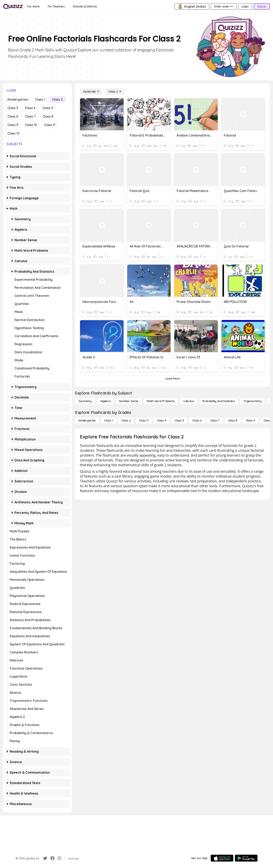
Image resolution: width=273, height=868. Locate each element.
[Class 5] (179, 420)
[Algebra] (105, 401)
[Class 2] (115, 92)
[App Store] (222, 858)
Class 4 (30, 108)
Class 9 (13, 125)
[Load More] (172, 379)
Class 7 (30, 116)
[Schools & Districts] (85, 6)
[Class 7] (215, 420)
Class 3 (13, 108)
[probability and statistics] (219, 401)
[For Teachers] (56, 6)
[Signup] (262, 6)
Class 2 (57, 99)
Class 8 (48, 116)
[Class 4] (162, 420)
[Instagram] (59, 858)
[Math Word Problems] (161, 401)
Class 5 (48, 108)
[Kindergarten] (87, 420)
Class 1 (40, 99)
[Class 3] (144, 420)
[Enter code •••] (224, 6)
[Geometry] (85, 401)
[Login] (245, 6)
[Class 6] (197, 420)
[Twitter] (45, 858)
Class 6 (13, 116)
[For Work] (34, 6)
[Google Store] (246, 858)
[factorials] (91, 92)
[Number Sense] (129, 401)
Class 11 (50, 125)
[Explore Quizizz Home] (13, 6)
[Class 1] (109, 420)
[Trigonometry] (252, 401)
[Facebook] (52, 858)
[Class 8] (233, 420)
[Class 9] (250, 420)
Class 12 (13, 133)
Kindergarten (18, 99)
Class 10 (31, 125)
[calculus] (189, 401)
